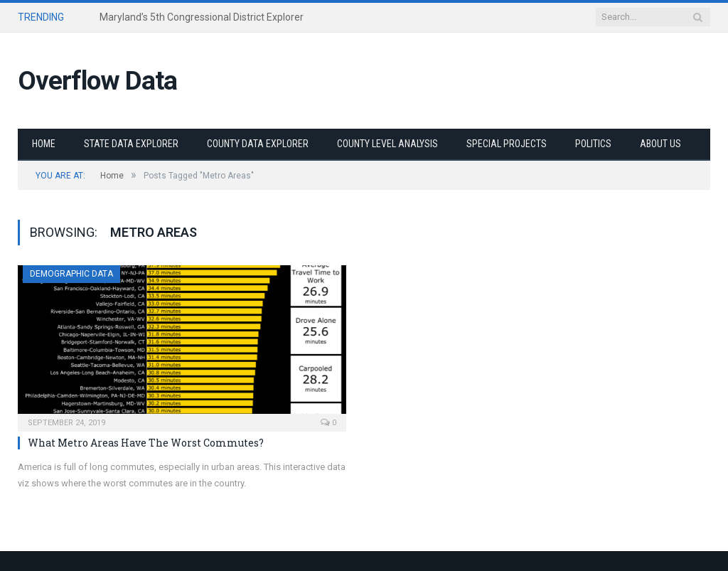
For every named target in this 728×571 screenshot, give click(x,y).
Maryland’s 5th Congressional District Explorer (202, 17)
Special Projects (507, 144)
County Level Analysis (387, 144)
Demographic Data (71, 274)
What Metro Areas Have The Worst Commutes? (146, 443)
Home (44, 144)
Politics (593, 144)
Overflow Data (97, 81)
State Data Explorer (131, 144)
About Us (660, 144)
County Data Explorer (258, 144)
